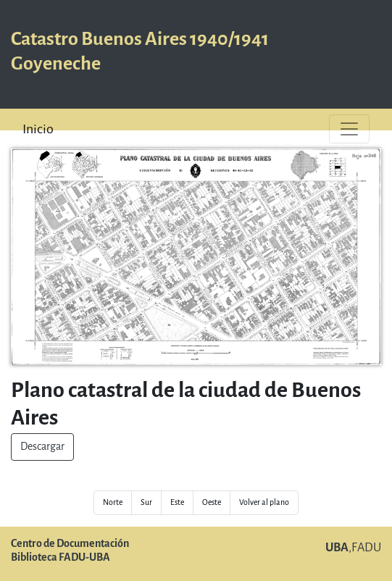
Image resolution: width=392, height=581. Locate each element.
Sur (146, 502)
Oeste (212, 502)
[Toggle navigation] (349, 129)
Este (177, 502)
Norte (113, 502)
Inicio (38, 129)
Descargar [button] (42, 447)
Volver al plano (264, 502)
